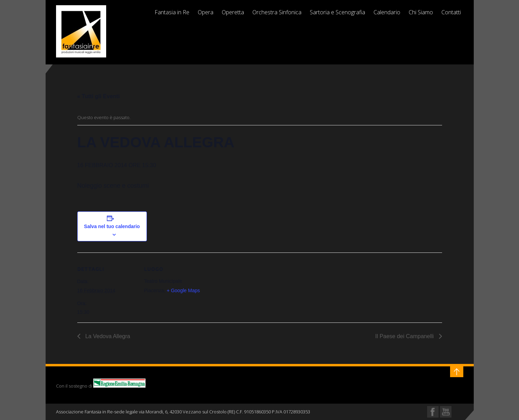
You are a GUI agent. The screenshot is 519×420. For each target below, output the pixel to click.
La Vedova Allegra (107, 336)
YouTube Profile (446, 412)
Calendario (387, 12)
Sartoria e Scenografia (337, 12)
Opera (206, 12)
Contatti (451, 12)
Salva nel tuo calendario (112, 226)
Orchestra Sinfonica (277, 12)
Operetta (233, 12)
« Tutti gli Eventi (99, 96)
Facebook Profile (433, 412)
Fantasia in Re (172, 12)
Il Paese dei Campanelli (405, 336)
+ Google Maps (183, 290)
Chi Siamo (421, 12)
